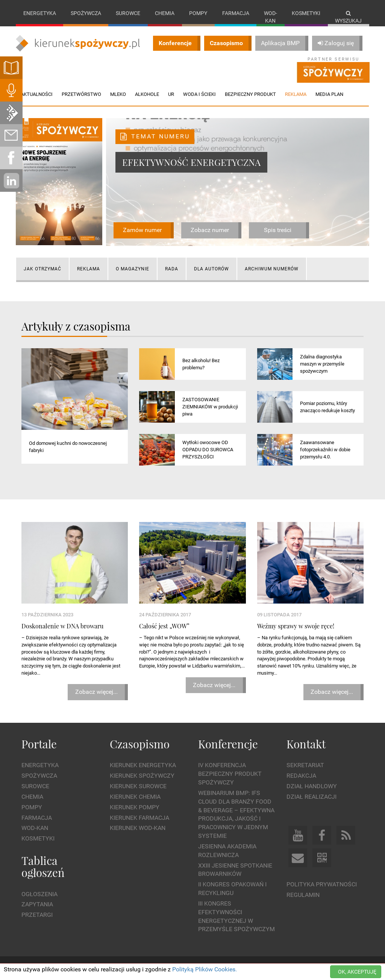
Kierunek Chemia (135, 797)
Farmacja (236, 13)
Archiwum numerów (272, 269)
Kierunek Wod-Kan (138, 828)
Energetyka (40, 13)
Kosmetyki (306, 13)
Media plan (329, 94)
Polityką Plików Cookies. (205, 969)
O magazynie (133, 269)
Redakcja (301, 776)
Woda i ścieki (199, 94)
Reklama (89, 269)
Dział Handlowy (312, 786)
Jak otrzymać (42, 269)
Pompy (198, 13)
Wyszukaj (348, 17)
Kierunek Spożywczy (142, 776)
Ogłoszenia (39, 894)
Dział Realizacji (311, 797)
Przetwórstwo (81, 94)
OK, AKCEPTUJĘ (357, 972)
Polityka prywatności (322, 884)
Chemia (165, 13)
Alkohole (147, 94)
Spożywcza (86, 13)
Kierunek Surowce (138, 786)
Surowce (128, 13)
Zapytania (37, 904)
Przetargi (37, 915)
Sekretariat (305, 765)
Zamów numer (142, 230)
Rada (172, 269)
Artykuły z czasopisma (76, 326)
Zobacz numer (210, 230)
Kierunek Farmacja (139, 818)
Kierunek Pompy (135, 807)
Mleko (118, 94)
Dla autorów (211, 269)
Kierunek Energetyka (143, 765)
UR (171, 94)
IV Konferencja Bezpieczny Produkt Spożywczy (230, 774)
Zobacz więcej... (96, 692)
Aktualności (37, 94)
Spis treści (278, 230)
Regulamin (303, 895)
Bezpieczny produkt (250, 94)
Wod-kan (271, 17)
